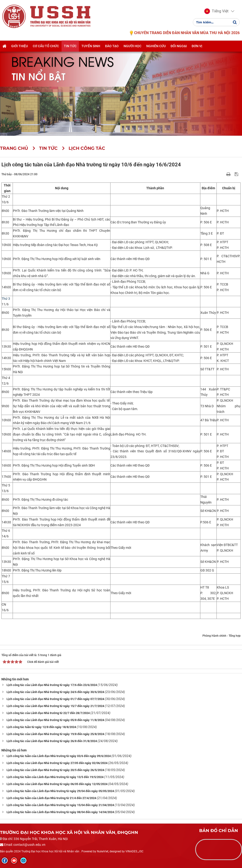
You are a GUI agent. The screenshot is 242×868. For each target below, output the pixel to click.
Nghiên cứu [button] (156, 46)
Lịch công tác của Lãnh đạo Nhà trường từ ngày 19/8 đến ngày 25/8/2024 (55, 734)
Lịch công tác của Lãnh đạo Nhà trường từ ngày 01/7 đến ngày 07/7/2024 (55, 699)
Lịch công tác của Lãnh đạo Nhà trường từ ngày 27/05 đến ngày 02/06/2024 (57, 763)
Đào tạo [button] (112, 46)
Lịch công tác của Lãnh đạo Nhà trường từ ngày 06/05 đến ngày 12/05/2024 (57, 784)
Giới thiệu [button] (20, 46)
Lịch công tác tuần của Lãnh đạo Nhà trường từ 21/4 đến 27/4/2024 (51, 798)
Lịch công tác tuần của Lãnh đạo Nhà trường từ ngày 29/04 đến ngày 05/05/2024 (60, 791)
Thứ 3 (6, 299)
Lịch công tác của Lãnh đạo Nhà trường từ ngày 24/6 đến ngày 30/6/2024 (55, 692)
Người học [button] (132, 46)
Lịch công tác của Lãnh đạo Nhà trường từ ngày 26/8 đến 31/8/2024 (52, 741)
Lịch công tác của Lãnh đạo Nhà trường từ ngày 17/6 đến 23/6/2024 (52, 685)
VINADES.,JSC (134, 851)
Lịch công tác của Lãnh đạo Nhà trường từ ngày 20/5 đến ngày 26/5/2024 (55, 770)
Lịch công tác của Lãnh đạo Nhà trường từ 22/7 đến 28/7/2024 (48, 713)
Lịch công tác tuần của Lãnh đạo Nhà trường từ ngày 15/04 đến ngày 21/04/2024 (60, 805)
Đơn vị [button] (197, 46)
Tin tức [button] (70, 46)
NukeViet (103, 851)
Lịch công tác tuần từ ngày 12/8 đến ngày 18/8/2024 (41, 727)
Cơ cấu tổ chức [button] (46, 46)
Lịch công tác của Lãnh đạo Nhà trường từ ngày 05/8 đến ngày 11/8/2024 (55, 720)
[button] (216, 11)
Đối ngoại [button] (179, 46)
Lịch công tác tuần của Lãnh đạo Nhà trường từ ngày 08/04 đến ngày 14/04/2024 (60, 812)
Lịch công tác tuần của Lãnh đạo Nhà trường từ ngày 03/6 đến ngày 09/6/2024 (59, 756)
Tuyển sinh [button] (91, 46)
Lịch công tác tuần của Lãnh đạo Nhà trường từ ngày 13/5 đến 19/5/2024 (55, 777)
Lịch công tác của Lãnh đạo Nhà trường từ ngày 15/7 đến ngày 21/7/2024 (55, 706)
